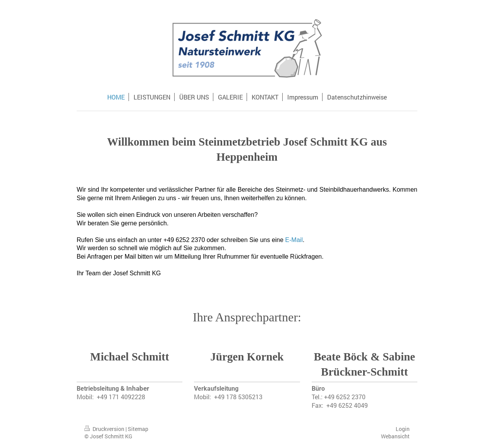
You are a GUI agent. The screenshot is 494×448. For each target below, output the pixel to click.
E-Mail (294, 240)
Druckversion (105, 429)
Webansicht (395, 436)
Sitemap (138, 429)
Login (403, 429)
